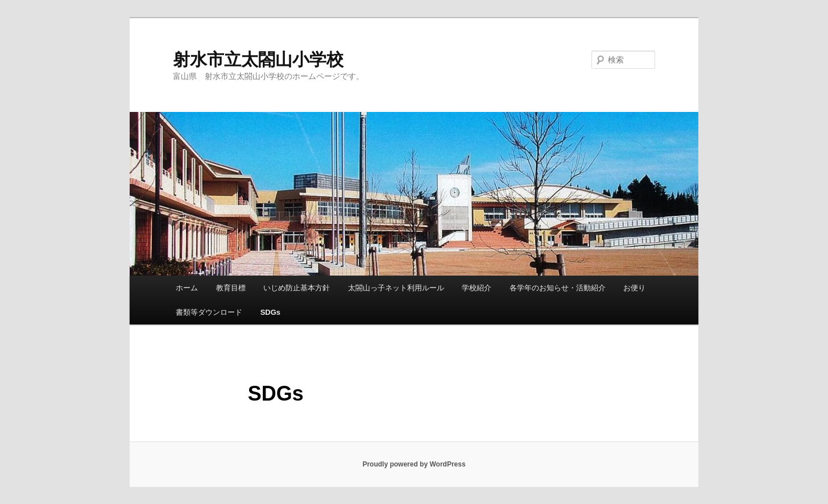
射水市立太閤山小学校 (258, 59)
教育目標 (231, 288)
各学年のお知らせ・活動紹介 (558, 288)
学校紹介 (477, 288)
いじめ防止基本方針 (297, 288)
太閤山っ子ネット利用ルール (396, 288)
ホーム (187, 288)
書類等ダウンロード (209, 312)
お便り (634, 288)
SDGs (270, 312)
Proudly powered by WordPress (414, 464)
